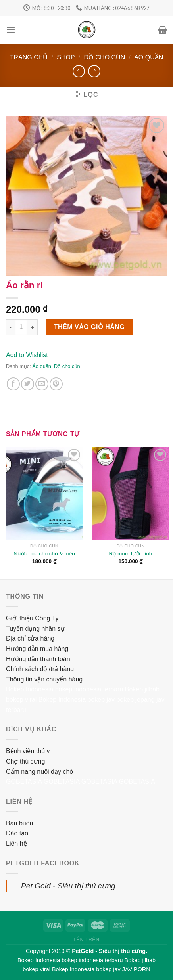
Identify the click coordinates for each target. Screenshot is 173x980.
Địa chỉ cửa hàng (30, 638)
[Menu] (11, 30)
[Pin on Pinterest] (56, 384)
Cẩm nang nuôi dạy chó (39, 772)
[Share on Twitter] (28, 384)
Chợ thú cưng (25, 761)
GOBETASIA (24, 782)
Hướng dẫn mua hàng (37, 649)
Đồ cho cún (105, 57)
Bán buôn (20, 823)
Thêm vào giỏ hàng (89, 327)
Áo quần (149, 57)
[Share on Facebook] (13, 384)
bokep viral (21, 700)
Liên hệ (16, 843)
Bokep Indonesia (30, 689)
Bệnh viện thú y (28, 751)
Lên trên (86, 940)
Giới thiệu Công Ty (32, 618)
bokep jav (101, 700)
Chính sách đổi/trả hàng (40, 669)
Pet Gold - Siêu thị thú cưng (68, 886)
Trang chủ (29, 57)
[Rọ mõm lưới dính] (130, 493)
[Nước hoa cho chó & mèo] (44, 493)
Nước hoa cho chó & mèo (44, 554)
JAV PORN (136, 969)
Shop (66, 57)
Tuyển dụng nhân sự (36, 629)
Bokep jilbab (142, 689)
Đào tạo (17, 833)
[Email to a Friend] (42, 384)
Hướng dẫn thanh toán (38, 659)
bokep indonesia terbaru (89, 689)
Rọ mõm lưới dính (131, 554)
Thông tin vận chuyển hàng (44, 679)
